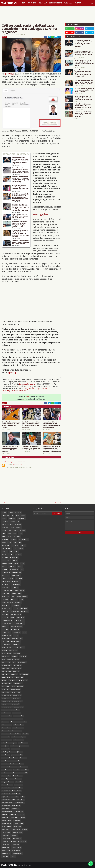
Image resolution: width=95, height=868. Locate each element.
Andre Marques (6, 662)
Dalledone (5, 528)
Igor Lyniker (5, 626)
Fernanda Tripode (7, 531)
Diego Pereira (16, 692)
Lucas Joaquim (17, 632)
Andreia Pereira (16, 605)
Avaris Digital (5, 668)
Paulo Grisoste (6, 806)
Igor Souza (15, 737)
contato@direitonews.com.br (14, 391)
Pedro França (6, 809)
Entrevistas (18, 554)
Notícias (4, 37)
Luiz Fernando (6, 572)
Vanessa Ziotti (6, 851)
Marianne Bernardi (7, 785)
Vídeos (4, 537)
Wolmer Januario (6, 543)
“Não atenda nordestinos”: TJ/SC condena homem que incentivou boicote (31, 448)
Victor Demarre (16, 851)
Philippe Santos (16, 641)
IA (23, 734)
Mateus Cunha (18, 785)
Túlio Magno (15, 845)
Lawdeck (17, 761)
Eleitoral (4, 519)
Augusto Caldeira (7, 608)
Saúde (21, 534)
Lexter (15, 767)
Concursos (5, 522)
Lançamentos (21, 519)
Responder (10, 471)
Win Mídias (18, 602)
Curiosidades (6, 516)
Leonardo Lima (6, 632)
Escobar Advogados (7, 590)
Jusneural (4, 758)
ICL (27, 734)
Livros (4, 534)
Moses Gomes (6, 794)
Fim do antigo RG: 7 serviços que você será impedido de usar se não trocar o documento (83, 114)
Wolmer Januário (17, 854)
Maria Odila (19, 782)
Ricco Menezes (13, 650)
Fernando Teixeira (7, 719)
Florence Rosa (18, 719)
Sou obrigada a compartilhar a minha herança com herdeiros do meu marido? (84, 90)
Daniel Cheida (6, 686)
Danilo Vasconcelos (17, 686)
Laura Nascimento (7, 761)
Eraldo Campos (18, 707)
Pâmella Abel (13, 815)
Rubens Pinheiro (16, 830)
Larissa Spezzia (15, 629)
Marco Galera (6, 575)
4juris (3, 659)
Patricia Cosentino (7, 803)
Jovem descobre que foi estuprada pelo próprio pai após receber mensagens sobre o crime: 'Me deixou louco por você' (83, 73)
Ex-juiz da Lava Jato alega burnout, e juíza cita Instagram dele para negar (83, 106)
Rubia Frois (17, 653)
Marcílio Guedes (12, 534)
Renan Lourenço (6, 647)
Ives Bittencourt (23, 743)
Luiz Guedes (5, 773)
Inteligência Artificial (7, 525)
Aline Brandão (16, 581)
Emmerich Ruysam (7, 707)
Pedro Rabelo (15, 809)
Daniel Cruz (15, 587)
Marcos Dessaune (16, 779)
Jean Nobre (14, 746)
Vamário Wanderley (7, 602)
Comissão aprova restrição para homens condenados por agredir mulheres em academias (31, 424)
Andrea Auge (17, 543)
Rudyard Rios (6, 656)
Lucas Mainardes (6, 770)
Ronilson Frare (17, 827)
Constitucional (23, 680)
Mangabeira (5, 540)
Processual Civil (18, 812)
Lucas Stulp (17, 770)
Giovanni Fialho (6, 728)
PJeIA (22, 800)
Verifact (4, 566)
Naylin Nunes (5, 797)
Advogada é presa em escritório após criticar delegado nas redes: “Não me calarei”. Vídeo (20, 188)
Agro (9, 537)
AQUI (27, 396)
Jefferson (23, 546)
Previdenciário (6, 644)
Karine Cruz (23, 758)
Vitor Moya (23, 656)
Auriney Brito (17, 665)
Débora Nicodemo (16, 614)
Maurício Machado (17, 788)
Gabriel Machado (18, 725)
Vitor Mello (19, 578)
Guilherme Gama (16, 593)
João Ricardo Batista (16, 626)
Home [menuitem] (24, 3)
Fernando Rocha (18, 716)
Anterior (5, 503)
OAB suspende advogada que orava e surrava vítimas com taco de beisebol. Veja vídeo (84, 82)
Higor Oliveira (6, 546)
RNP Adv (22, 815)
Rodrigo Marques (7, 824)
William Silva (12, 566)
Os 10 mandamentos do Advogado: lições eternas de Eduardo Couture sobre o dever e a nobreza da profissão (20, 161)
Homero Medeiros (15, 734)
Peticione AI (5, 599)
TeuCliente (13, 842)
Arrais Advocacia (7, 665)
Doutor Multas (17, 695)
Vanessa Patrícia (16, 848)
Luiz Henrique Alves (16, 773)
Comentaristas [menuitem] (55, 3)
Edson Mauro (17, 698)
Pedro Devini (5, 641)
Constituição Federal (27, 384)
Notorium (14, 540)
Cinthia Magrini (16, 584)
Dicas (17, 516)
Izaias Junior (5, 746)
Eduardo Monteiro (17, 701)
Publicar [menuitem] (68, 3)
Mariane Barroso (7, 635)
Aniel (14, 662)
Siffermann (14, 656)
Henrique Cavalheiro (19, 623)
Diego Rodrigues (23, 540)
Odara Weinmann (17, 638)
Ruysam (25, 830)
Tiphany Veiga (6, 845)
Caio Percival (24, 608)
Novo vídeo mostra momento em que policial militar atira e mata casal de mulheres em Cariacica (20, 170)
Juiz (14, 752)
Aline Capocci (6, 605)
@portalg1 (10, 74)
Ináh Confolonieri (19, 740)
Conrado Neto (13, 680)
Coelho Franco (19, 677)
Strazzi (23, 516)
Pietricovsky (14, 599)
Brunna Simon (6, 584)
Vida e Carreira (14, 552)
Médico (16, 563)
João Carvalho (16, 749)
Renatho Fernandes (18, 647)
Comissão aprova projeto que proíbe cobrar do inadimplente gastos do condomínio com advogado (52, 449)
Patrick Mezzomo (19, 803)
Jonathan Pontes (24, 746)
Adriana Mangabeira (8, 554)
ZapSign (13, 857)
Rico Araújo (17, 821)
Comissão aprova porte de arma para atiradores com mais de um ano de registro (83, 98)
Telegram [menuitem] (43, 3)
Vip (13, 516)
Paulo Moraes (16, 806)
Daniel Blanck (6, 587)
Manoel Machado (17, 572)
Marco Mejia (5, 779)
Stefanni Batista (17, 839)
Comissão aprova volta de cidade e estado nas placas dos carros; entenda (21, 242)
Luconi (25, 632)
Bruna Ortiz (16, 671)
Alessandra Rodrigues (13, 659)
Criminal (12, 522)
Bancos (16, 608)
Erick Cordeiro (15, 710)
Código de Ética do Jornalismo (35, 389)
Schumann (5, 552)
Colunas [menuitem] (32, 3)
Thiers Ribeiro (22, 842)
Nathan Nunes (16, 794)
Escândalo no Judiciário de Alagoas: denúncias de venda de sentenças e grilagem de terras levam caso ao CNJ (20, 197)
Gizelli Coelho (6, 593)
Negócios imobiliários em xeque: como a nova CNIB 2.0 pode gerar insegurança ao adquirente (21, 179)
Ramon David (16, 644)
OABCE (23, 797)
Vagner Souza (6, 848)
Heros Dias (5, 734)
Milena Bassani (16, 575)
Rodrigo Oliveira (18, 824)
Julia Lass (20, 752)
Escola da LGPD (6, 713)
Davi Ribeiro (25, 611)
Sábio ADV (5, 842)
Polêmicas (18, 513)
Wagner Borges (6, 854)
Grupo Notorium (17, 731)
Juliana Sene (5, 629)
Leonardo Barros (18, 764)
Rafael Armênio (14, 818)
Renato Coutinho (6, 821)
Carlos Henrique (14, 611)
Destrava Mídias (16, 689)
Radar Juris (5, 818)
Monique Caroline (7, 563)
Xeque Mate (5, 857)
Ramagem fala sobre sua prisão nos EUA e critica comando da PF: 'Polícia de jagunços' (10, 449)
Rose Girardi (5, 830)
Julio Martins (12, 519)
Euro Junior (5, 557)
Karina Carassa (13, 758)
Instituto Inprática (7, 740)
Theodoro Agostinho (8, 578)
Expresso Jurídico (7, 716)
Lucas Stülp (25, 770)
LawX (13, 596)
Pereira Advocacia (7, 812)
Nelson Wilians (6, 638)
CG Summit (14, 674)
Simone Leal (14, 836)
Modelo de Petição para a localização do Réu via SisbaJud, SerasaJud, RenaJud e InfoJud (20, 224)
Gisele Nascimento (18, 728)
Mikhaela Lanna (17, 791)
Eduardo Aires (6, 701)
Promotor (5, 815)
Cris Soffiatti (16, 537)
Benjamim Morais (16, 668)
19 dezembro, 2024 (17, 465)
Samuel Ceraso (6, 833)
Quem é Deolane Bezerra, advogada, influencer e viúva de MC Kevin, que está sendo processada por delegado (21, 233)
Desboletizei (5, 689)
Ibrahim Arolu (6, 737)
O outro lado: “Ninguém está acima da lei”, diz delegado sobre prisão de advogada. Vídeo (51, 424)
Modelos (19, 528)
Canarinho (5, 611)
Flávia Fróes (5, 722)
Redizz (23, 818)
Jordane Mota (6, 749)
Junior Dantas (6, 755)
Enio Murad (5, 617)
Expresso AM (16, 713)
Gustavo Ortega (6, 623)
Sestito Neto (5, 836)
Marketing (18, 525)
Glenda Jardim (6, 731)
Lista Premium (23, 767)
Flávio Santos (14, 722)
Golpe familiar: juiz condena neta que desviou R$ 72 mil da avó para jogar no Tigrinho (11, 424)
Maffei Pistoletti (6, 776)
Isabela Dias (5, 743)
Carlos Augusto (24, 674)
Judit (22, 569)
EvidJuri (12, 617)
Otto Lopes (15, 800)
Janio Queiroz (6, 596)
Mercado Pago (6, 791)
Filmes (16, 531)
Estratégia (5, 569)
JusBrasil (15, 560)
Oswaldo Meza (6, 800)
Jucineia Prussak (14, 569)
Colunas (4, 680)
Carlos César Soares (7, 677)
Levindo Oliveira (6, 767)
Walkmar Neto (6, 581)
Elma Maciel (15, 704)
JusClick (20, 755)
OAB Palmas (15, 797)
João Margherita (6, 752)
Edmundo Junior (6, 698)
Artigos (11, 513)
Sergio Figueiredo (17, 833)
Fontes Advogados (7, 620)
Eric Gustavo (5, 710)
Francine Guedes (19, 620)
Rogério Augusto (6, 827)
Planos (22, 563)
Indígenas (23, 737)
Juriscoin (22, 531)
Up (18, 522)
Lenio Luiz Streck (6, 764)
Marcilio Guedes (17, 776)
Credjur (20, 566)
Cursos (12, 528)
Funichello (23, 722)
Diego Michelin (6, 692)
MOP (25, 773)
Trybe (21, 599)
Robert (9, 465)
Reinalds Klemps (18, 549)
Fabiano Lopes (14, 557)
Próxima (58, 503)
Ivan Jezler (14, 743)
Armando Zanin (22, 662)
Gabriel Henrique (7, 725)
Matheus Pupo (6, 788)
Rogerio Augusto (6, 653)
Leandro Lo (15, 546)
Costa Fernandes (7, 683)
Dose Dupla (5, 614)
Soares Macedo (6, 839)
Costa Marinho (18, 683)
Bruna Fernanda (6, 671)
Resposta (4, 650)
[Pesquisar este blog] (43, 513)
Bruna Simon (5, 674)
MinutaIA (16, 635)
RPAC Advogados (7, 549)
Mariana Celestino (22, 596)
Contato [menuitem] (77, 3)
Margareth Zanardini (8, 782)
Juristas (14, 755)
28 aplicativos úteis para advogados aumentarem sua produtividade (20, 216)
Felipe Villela (20, 617)
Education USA (6, 704)
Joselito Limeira (6, 560)
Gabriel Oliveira (20, 590)
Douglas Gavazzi (6, 695)
